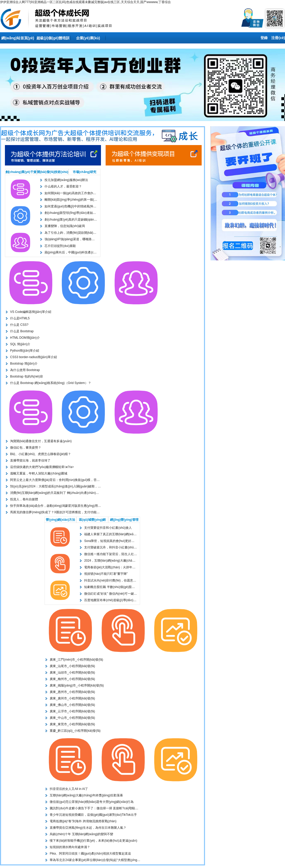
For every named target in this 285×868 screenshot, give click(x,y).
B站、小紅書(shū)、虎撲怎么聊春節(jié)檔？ (41, 454)
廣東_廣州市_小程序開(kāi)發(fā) (72, 698)
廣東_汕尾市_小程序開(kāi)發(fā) (72, 666)
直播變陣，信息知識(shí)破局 (65, 226)
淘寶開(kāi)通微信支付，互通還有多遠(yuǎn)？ (41, 441)
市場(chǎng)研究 (85, 172)
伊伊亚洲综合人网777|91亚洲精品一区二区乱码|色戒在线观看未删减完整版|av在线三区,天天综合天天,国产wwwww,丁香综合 (85, 2)
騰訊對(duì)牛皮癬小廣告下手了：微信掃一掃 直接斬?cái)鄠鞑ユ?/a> (97, 808)
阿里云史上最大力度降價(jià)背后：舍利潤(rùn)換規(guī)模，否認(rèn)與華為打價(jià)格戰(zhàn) (76, 480)
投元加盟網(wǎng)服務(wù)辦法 (66, 180)
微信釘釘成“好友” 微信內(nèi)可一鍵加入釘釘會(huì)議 (121, 594)
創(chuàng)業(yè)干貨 (21, 172)
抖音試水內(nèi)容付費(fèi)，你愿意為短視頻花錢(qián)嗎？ (125, 580)
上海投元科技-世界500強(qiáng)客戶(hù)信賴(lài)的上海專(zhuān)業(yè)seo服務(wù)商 (62, 19)
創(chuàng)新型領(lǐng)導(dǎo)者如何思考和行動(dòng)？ (84, 213)
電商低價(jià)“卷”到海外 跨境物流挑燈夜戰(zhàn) (83, 821)
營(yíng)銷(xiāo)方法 (60, 520)
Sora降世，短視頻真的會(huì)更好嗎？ (111, 541)
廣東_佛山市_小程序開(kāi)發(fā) (72, 705)
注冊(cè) (278, 38)
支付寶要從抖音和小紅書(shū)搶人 (108, 528)
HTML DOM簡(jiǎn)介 (25, 338)
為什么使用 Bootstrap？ (25, 370)
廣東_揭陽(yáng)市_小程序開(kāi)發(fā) (77, 685)
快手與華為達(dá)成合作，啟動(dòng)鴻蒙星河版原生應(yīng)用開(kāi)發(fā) (62, 506)
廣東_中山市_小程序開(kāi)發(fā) (72, 718)
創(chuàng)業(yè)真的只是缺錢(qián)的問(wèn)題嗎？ (81, 220)
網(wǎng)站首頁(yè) (18, 38)
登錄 (264, 38)
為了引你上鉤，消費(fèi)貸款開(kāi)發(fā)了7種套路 (80, 233)
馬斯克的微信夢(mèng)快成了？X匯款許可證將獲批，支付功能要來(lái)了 (61, 512)
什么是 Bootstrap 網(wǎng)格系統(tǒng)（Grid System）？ (51, 383)
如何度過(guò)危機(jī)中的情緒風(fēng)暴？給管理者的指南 (85, 206)
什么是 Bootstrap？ (22, 331)
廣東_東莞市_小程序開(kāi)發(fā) (72, 724)
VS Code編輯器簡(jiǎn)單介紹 (31, 312)
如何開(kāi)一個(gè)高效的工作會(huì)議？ (74, 193)
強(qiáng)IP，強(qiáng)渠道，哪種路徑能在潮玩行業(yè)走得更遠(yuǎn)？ (92, 239)
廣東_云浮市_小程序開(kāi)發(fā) (72, 711)
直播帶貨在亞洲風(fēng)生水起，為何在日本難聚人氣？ (88, 828)
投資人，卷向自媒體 (24, 499)
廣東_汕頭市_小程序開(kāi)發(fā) (72, 673)
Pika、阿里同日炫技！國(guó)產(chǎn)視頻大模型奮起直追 (90, 854)
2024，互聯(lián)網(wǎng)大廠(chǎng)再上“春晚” (118, 561)
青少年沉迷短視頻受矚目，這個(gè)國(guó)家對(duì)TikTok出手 (93, 815)
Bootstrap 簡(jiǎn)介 (24, 364)
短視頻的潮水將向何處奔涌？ (70, 847)
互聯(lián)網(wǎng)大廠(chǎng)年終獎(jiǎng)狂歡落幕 (86, 795)
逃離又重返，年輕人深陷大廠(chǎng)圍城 (39, 473)
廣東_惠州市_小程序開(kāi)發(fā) (72, 692)
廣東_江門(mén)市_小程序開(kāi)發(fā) (76, 660)
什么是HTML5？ (20, 318)
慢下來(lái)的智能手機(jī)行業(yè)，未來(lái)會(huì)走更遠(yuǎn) (93, 841)
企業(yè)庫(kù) (88, 38)
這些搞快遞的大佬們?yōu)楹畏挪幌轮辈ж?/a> (42, 467)
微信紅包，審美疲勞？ (26, 448)
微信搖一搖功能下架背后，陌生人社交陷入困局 (117, 554)
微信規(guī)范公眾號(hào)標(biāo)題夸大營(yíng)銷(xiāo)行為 (92, 802)
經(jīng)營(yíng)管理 (124, 520)
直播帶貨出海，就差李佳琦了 (30, 461)
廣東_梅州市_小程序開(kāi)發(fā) (72, 679)
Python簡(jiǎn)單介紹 (25, 351)
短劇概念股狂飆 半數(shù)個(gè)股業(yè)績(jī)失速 (119, 587)
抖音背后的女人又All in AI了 (69, 789)
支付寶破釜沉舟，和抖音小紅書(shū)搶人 (112, 547)
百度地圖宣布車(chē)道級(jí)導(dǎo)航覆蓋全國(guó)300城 (124, 600)
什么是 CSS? (19, 325)
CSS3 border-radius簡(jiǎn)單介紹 (34, 357)
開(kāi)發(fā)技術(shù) (53, 172)
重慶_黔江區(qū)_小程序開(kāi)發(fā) (75, 731)
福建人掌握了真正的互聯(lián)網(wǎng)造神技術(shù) (121, 534)
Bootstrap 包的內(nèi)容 (27, 376)
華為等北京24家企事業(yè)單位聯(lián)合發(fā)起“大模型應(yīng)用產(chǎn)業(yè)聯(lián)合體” (114, 860)
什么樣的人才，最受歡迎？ (63, 186)
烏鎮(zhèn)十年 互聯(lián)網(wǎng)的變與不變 (81, 834)
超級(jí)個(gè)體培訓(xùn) (53, 40)
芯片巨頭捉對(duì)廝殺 (60, 246)
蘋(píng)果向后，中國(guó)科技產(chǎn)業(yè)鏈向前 (81, 252)
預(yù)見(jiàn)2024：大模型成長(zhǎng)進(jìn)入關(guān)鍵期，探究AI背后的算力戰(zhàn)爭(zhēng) (79, 486)
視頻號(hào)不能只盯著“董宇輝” (106, 574)
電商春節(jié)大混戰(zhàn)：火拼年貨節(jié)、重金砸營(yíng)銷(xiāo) (131, 567)
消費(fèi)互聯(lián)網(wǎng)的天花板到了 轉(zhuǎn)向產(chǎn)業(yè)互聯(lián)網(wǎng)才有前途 (76, 493)
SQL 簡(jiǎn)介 (20, 344)
